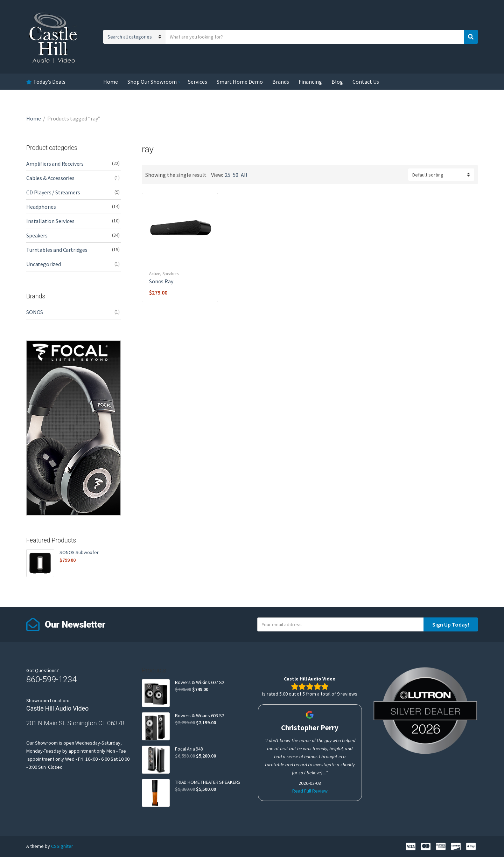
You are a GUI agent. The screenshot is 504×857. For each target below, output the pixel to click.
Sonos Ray (161, 281)
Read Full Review (310, 791)
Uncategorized (44, 264)
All (244, 175)
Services (198, 82)
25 (227, 175)
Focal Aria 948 (189, 749)
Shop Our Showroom (152, 82)
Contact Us (366, 82)
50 (236, 175)
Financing (310, 82)
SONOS (35, 312)
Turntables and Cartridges (57, 250)
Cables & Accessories (50, 178)
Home (111, 82)
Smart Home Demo (240, 82)
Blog (337, 82)
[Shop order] (441, 175)
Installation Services (50, 221)
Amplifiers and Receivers (55, 164)
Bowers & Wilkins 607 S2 (200, 682)
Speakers (170, 274)
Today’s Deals (49, 82)
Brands (281, 82)
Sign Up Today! (451, 624)
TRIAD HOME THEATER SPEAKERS (208, 782)
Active (155, 274)
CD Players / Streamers (53, 192)
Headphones (41, 207)
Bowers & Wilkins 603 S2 (200, 716)
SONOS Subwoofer (79, 552)
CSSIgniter (62, 846)
